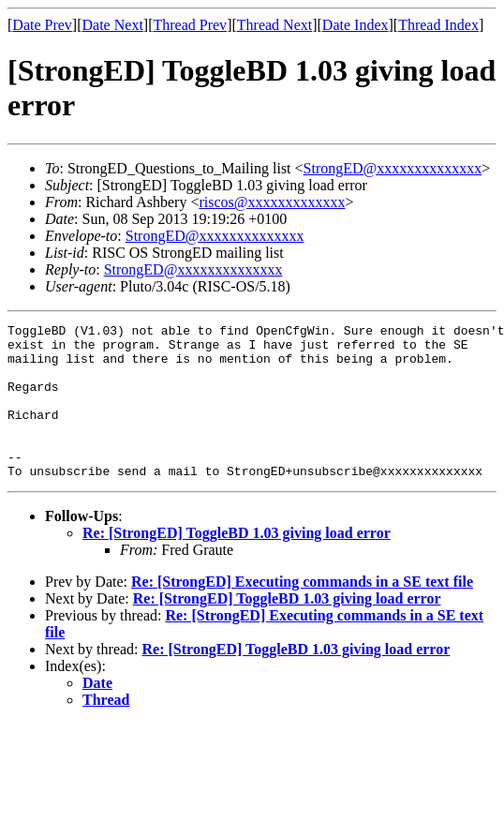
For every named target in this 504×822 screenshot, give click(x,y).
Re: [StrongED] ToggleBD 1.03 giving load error (237, 564)
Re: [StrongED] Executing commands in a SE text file (302, 613)
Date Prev (42, 25)
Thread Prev (190, 25)
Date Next (113, 25)
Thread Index (438, 25)
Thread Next (274, 25)
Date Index (356, 25)
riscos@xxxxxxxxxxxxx (272, 202)
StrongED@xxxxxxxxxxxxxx (393, 168)
